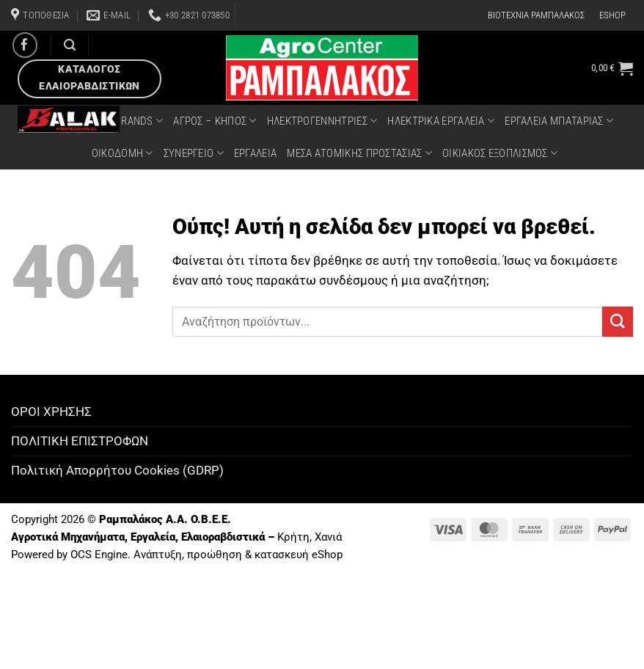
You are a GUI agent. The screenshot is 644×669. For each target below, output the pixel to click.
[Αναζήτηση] (70, 45)
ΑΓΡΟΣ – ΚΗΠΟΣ (215, 121)
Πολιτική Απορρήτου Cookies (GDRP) (117, 470)
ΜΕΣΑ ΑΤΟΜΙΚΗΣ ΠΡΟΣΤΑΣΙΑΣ (359, 153)
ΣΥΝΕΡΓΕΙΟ (194, 153)
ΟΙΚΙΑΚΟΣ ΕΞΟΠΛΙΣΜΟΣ (500, 153)
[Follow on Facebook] (25, 45)
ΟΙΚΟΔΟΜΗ (122, 153)
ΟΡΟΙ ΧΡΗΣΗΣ (51, 412)
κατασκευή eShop (299, 555)
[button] (612, 68)
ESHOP (612, 15)
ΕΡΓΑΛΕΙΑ (255, 153)
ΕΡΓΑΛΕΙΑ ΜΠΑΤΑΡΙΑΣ (559, 121)
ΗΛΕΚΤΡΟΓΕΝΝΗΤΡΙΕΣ (322, 121)
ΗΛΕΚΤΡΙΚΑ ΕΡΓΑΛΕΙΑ (441, 121)
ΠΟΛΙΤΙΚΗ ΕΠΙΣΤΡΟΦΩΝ (80, 441)
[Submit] (618, 322)
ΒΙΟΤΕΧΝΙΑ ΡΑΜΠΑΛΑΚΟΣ (536, 15)
